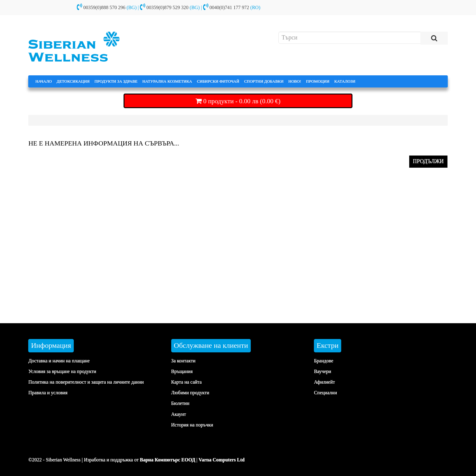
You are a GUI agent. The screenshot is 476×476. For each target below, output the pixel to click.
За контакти (183, 361)
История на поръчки (192, 425)
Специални (325, 393)
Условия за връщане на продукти (62, 371)
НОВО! (295, 81)
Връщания (182, 371)
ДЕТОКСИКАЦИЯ (73, 81)
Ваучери (323, 371)
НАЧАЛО (43, 81)
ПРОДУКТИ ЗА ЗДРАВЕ (116, 81)
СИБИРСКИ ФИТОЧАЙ (218, 81)
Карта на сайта (187, 382)
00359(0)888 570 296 (104, 7)
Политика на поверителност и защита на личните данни (86, 382)
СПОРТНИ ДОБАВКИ (264, 81)
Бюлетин (180, 403)
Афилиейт (324, 382)
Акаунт (179, 414)
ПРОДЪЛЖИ (428, 161)
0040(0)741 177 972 (229, 7)
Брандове (324, 361)
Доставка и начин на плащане (59, 361)
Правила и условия (48, 393)
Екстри (328, 345)
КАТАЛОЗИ (345, 81)
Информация (51, 345)
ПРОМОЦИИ (318, 81)
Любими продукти (190, 393)
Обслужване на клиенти (211, 345)
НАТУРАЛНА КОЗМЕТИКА (167, 81)
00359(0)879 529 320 (167, 7)
